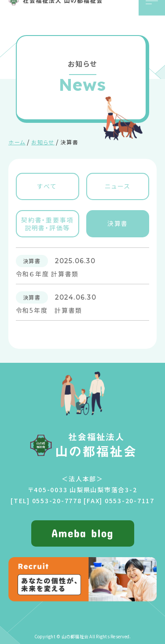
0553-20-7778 (57, 501)
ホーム (17, 142)
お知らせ (43, 142)
